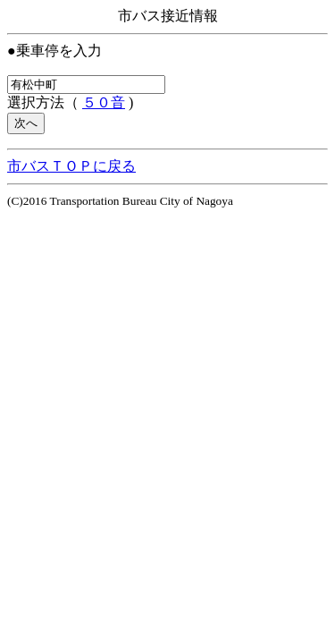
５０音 (104, 102)
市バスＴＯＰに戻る (71, 166)
